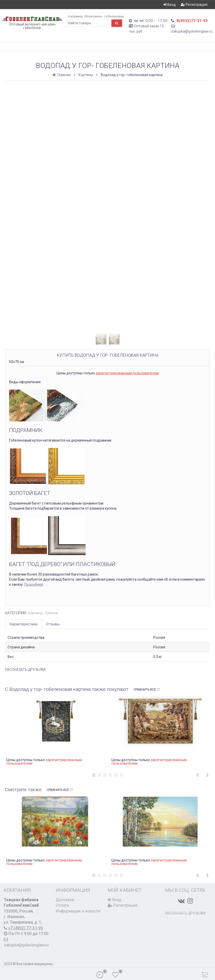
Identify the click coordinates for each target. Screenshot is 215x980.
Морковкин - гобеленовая (104, 16)
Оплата (62, 905)
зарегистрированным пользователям (127, 373)
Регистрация (194, 5)
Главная (62, 75)
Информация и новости (78, 911)
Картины (86, 75)
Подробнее (34, 584)
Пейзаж (52, 613)
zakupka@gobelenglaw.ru (192, 31)
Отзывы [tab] (53, 624)
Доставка (65, 900)
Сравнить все (147, 690)
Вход (170, 5)
